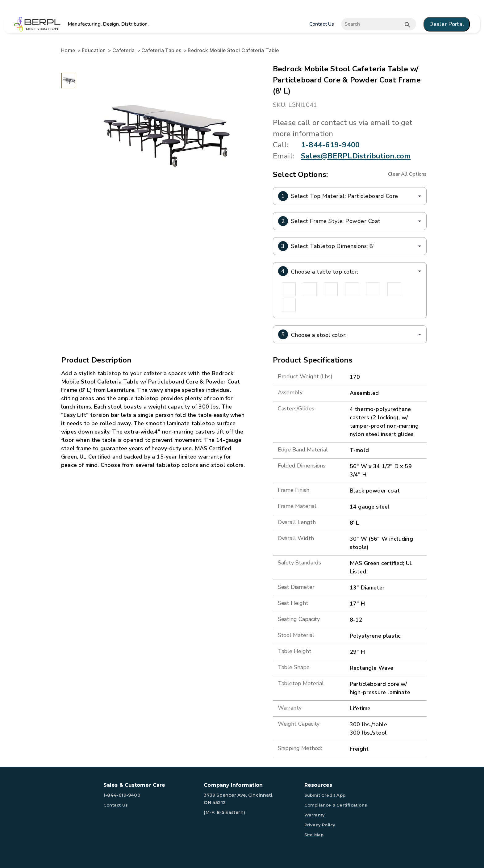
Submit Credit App (325, 795)
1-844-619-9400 (330, 145)
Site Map (314, 835)
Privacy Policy (320, 825)
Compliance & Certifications (336, 805)
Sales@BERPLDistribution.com (356, 156)
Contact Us (321, 24)
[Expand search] (379, 24)
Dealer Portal (447, 24)
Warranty (315, 815)
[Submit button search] (407, 25)
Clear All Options (407, 174)
